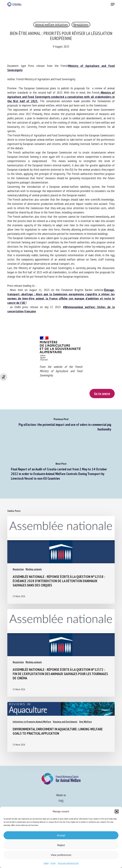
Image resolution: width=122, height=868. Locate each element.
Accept (61, 835)
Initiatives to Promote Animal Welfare (32, 722)
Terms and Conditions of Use (68, 863)
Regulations (81, 25)
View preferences (61, 855)
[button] (117, 811)
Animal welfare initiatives (52, 25)
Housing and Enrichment (65, 722)
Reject (61, 845)
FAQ (61, 801)
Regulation (18, 569)
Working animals (34, 569)
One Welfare (85, 722)
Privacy (53, 863)
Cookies (46, 863)
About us (61, 795)
